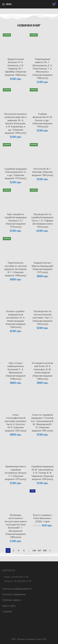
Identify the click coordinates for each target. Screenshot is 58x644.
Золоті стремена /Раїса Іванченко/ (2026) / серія (43, 518)
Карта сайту (9, 606)
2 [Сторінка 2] (13, 550)
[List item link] (29, 577)
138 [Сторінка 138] (45, 550)
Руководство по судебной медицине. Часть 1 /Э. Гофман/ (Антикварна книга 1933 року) (42, 221)
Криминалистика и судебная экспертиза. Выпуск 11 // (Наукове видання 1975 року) (16, 473)
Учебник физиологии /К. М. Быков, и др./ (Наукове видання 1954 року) (42, 120)
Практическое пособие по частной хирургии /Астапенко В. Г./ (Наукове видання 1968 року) (16, 269)
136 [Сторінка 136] (34, 550)
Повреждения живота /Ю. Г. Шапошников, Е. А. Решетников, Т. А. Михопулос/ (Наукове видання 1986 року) (43, 69)
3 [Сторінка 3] (19, 550)
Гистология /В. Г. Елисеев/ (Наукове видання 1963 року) (43, 172)
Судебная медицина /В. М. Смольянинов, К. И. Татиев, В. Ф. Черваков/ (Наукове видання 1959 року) (43, 473)
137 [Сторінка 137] (39, 550)
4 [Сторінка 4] (24, 550)
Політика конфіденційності (17, 589)
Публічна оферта (12, 600)
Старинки (7, 611)
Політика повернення (14, 594)
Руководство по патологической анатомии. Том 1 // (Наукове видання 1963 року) (43, 318)
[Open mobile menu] (7, 4)
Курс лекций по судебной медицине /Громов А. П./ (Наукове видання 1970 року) (16, 221)
